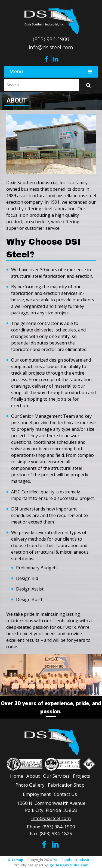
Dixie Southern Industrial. (73, 859)
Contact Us (65, 793)
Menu (51, 72)
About (33, 775)
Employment (37, 793)
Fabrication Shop (66, 784)
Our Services (56, 775)
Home (17, 775)
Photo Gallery (30, 784)
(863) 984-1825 (56, 833)
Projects (81, 775)
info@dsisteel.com (51, 47)
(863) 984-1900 (51, 39)
